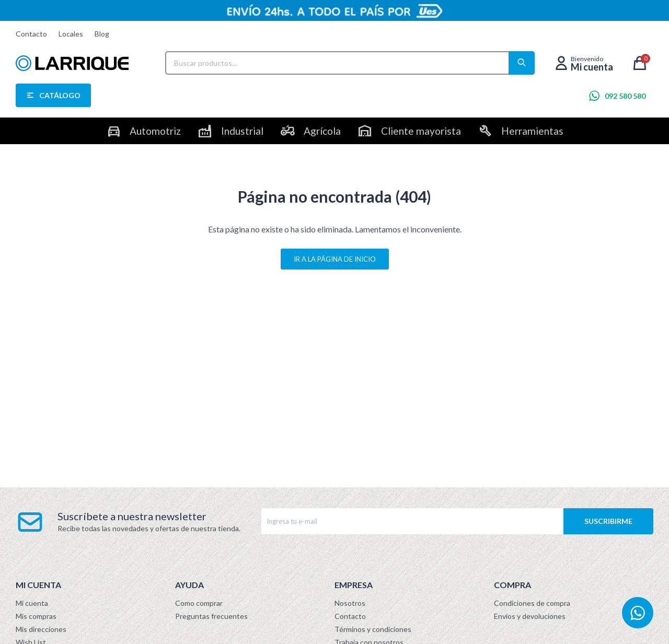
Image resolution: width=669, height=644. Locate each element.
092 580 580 (625, 96)
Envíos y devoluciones (530, 616)
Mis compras (36, 616)
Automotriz (155, 131)
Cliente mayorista (421, 131)
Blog (102, 34)
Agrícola (322, 131)
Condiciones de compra (532, 603)
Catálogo (60, 95)
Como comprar (199, 603)
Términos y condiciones (373, 629)
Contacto (31, 34)
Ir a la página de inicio (335, 259)
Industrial (242, 131)
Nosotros (350, 603)
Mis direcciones (41, 629)
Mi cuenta (32, 603)
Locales (71, 34)
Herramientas (532, 131)
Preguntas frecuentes (211, 616)
